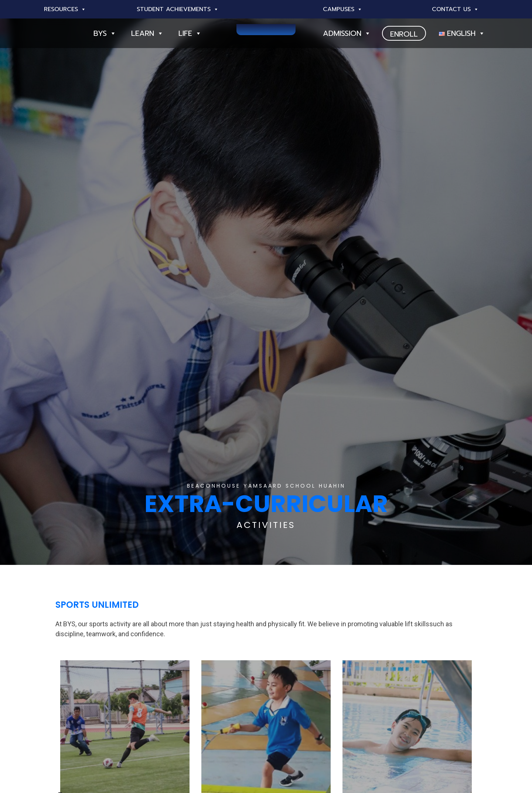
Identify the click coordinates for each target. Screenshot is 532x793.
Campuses (343, 9)
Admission (347, 33)
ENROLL (404, 34)
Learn (147, 33)
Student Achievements (178, 9)
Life (190, 33)
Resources (65, 9)
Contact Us (455, 9)
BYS (105, 33)
